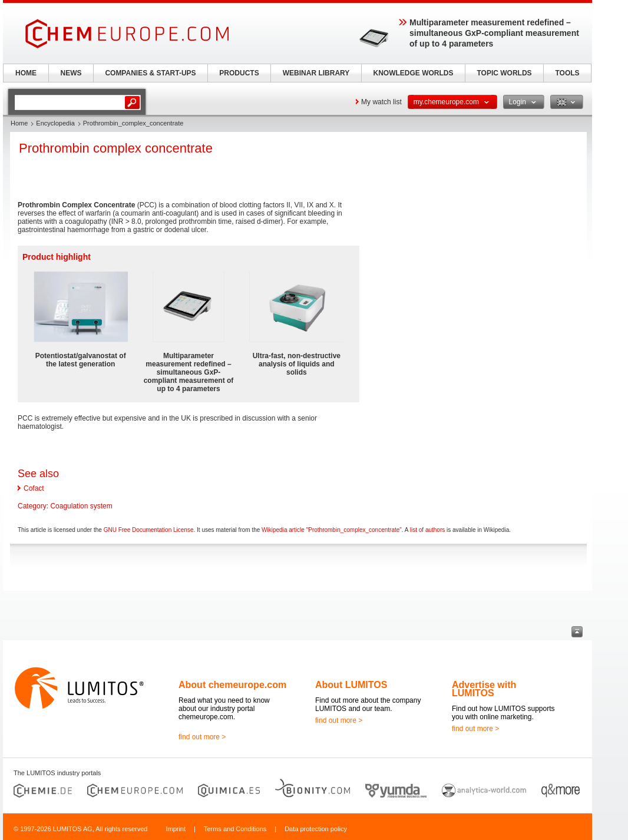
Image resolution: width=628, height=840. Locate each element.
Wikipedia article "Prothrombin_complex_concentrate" (332, 530)
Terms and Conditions (235, 829)
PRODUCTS (239, 73)
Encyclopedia (55, 123)
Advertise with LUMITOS (484, 689)
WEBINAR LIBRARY (316, 73)
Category (32, 506)
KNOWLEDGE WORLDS (414, 73)
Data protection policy (316, 829)
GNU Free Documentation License (149, 530)
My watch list (381, 102)
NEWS (71, 73)
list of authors (427, 530)
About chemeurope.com (232, 685)
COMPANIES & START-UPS (150, 73)
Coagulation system (81, 506)
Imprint (176, 829)
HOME (26, 73)
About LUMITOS (351, 685)
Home (19, 123)
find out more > (202, 737)
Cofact (34, 488)
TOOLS (567, 73)
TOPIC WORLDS (504, 73)
